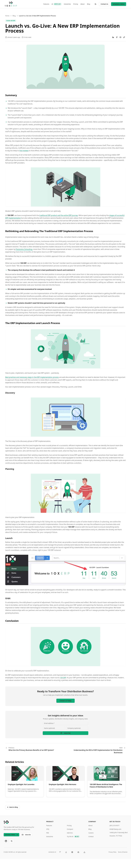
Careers (91, 833)
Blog (88, 4)
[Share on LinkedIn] (113, 37)
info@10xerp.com (115, 829)
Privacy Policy (112, 852)
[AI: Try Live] (58, 4)
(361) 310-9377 (114, 825)
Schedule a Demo (119, 4)
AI (52, 4)
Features (46, 4)
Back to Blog (12, 807)
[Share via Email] (120, 37)
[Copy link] (124, 37)
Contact (91, 836)
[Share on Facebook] (117, 37)
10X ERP (63, 678)
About (83, 4)
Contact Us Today (65, 701)
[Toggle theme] (96, 4)
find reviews (24, 151)
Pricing (76, 4)
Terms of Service (123, 852)
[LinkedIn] (6, 841)
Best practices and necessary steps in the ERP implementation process (32, 377)
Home (7, 16)
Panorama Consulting (24, 249)
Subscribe (65, 733)
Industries (67, 4)
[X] (12, 841)
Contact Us (104, 4)
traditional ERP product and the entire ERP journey (59, 215)
